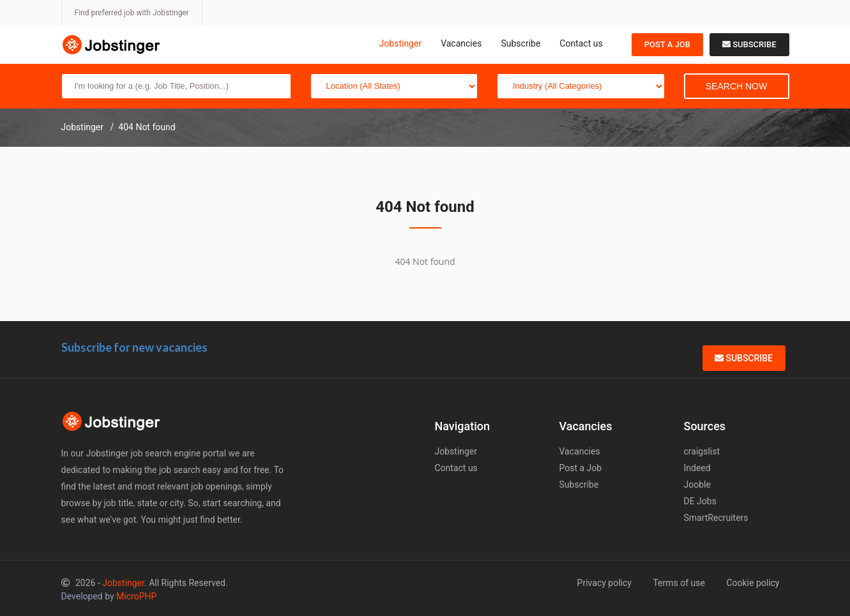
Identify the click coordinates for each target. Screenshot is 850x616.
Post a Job (667, 44)
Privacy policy (604, 583)
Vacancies (461, 43)
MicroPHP (136, 596)
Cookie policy (753, 583)
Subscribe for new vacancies (134, 347)
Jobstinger (401, 43)
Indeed (697, 468)
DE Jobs (700, 501)
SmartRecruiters (716, 518)
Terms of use (679, 583)
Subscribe (520, 43)
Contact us (581, 43)
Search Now (736, 86)
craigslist (702, 451)
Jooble (697, 485)
